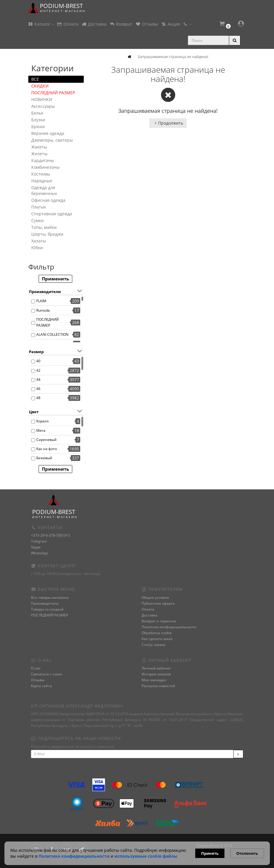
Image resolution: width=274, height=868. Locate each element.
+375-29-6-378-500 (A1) (51, 535)
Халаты (39, 241)
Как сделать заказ (157, 639)
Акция (170, 24)
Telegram (39, 541)
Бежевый (44, 458)
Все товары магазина (50, 597)
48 (38, 398)
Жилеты (39, 154)
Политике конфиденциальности (74, 856)
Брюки (38, 127)
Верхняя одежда (48, 133)
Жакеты (39, 147)
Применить (55, 279)
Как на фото (47, 449)
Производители (45, 603)
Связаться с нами (46, 674)
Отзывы (147, 24)
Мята (41, 430)
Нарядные (42, 181)
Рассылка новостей (158, 686)
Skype (36, 547)
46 (38, 389)
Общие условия (155, 597)
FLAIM (41, 301)
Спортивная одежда (52, 214)
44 (38, 380)
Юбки (37, 248)
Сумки (37, 220)
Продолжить (168, 123)
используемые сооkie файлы (146, 856)
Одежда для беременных (44, 190)
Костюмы (41, 174)
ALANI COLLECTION (52, 334)
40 (38, 361)
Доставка (94, 24)
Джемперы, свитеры (52, 140)
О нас (36, 668)
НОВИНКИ (42, 99)
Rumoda (43, 310)
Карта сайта (41, 686)
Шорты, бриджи (47, 234)
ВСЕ (35, 79)
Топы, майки (44, 227)
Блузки (38, 120)
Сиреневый (46, 440)
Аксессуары (43, 106)
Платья (38, 207)
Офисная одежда (48, 200)
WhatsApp (39, 553)
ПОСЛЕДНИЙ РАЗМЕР (53, 93)
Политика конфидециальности (169, 627)
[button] (224, 24)
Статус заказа (154, 645)
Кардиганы (43, 160)
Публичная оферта (158, 603)
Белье (37, 113)
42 (38, 370)
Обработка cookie (157, 633)
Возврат (121, 24)
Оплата (68, 24)
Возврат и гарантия (159, 621)
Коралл (42, 421)
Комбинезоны (45, 167)
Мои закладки (154, 680)
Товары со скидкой (47, 609)
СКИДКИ (40, 86)
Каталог (41, 24)
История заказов (156, 674)
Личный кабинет (156, 668)
